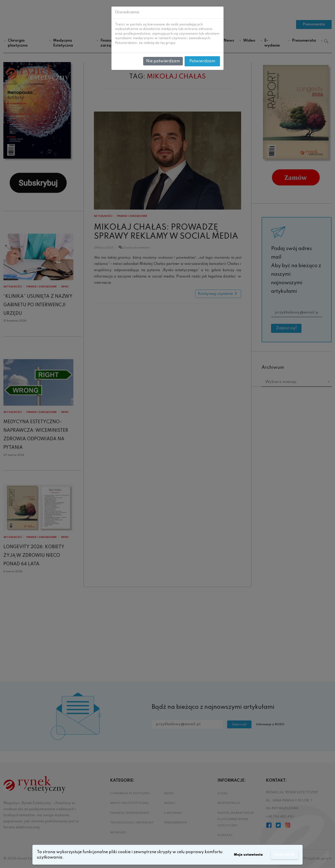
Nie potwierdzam (163, 61)
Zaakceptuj (282, 855)
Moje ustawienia (240, 855)
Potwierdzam (202, 61)
